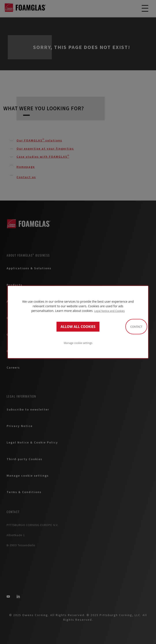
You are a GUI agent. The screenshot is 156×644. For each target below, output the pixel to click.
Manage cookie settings (78, 343)
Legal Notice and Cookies (110, 311)
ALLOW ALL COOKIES (78, 327)
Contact (136, 327)
